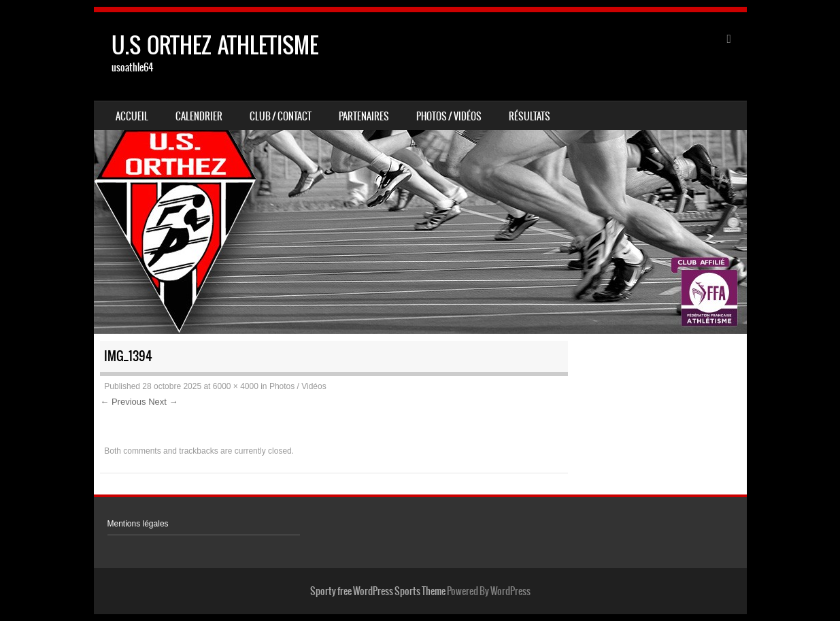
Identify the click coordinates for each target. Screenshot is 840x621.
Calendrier (199, 116)
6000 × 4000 (236, 386)
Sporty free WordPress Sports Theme (378, 591)
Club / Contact (281, 116)
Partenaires (364, 116)
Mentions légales (138, 524)
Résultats (530, 116)
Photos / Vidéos (449, 116)
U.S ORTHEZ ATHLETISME (215, 45)
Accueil (132, 116)
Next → (163, 402)
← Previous (123, 402)
